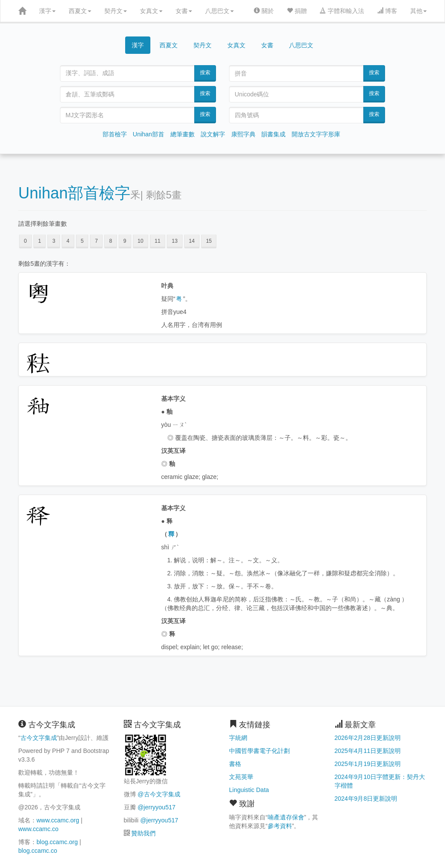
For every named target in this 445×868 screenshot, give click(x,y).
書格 (235, 764)
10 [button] (141, 241)
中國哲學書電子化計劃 (259, 751)
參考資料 (280, 826)
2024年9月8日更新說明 (366, 799)
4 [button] (68, 241)
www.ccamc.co (38, 829)
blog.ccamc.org (57, 842)
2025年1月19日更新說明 (368, 764)
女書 (184, 11)
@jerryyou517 (156, 807)
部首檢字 (115, 134)
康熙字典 (243, 134)
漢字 (47, 11)
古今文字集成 (39, 738)
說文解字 (213, 134)
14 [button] (192, 241)
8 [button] (111, 241)
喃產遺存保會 (286, 817)
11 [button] (158, 241)
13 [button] (174, 241)
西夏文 (80, 11)
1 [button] (40, 241)
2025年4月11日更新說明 (368, 751)
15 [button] (209, 241)
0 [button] (25, 241)
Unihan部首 (149, 134)
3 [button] (54, 241)
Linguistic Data (249, 790)
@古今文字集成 (159, 794)
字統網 (238, 738)
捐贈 (297, 11)
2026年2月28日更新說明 (368, 738)
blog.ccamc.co (38, 851)
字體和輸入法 (342, 11)
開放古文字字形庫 (316, 134)
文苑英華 (241, 777)
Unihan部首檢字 (74, 193)
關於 (264, 11)
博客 (387, 11)
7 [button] (96, 241)
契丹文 (116, 11)
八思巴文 (219, 11)
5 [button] (82, 241)
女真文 (151, 11)
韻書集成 (273, 134)
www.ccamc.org (58, 820)
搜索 (205, 73)
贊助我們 (143, 833)
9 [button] (125, 241)
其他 (418, 11)
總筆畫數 (183, 134)
